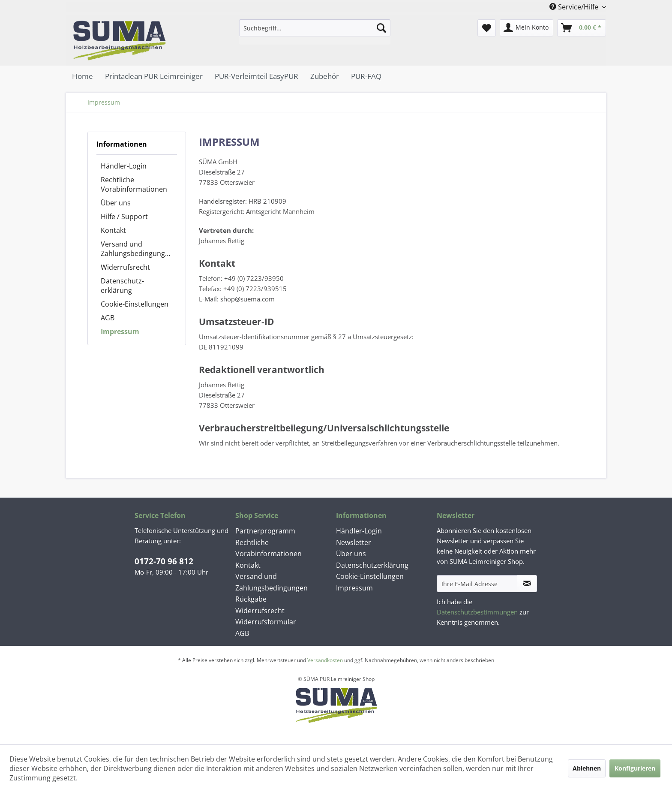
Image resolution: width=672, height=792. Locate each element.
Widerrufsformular (266, 622)
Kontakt (113, 230)
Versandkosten (325, 660)
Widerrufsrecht (125, 267)
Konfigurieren (635, 768)
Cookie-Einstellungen (135, 304)
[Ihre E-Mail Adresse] (477, 584)
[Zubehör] (325, 76)
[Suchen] (381, 28)
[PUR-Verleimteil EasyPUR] (256, 76)
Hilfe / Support (124, 217)
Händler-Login (124, 166)
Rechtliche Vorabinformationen (134, 184)
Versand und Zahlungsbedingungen (137, 249)
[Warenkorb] (582, 28)
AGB (108, 318)
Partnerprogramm (265, 531)
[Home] (82, 76)
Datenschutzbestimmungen (477, 612)
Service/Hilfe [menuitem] (575, 7)
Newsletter (354, 542)
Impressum (120, 331)
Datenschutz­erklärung (122, 286)
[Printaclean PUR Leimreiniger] (154, 76)
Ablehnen (587, 768)
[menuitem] (315, 32)
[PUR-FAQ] (366, 76)
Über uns (116, 203)
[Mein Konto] (526, 28)
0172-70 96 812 (164, 561)
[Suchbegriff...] (315, 28)
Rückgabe (251, 599)
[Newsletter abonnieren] (527, 584)
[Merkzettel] (487, 28)
